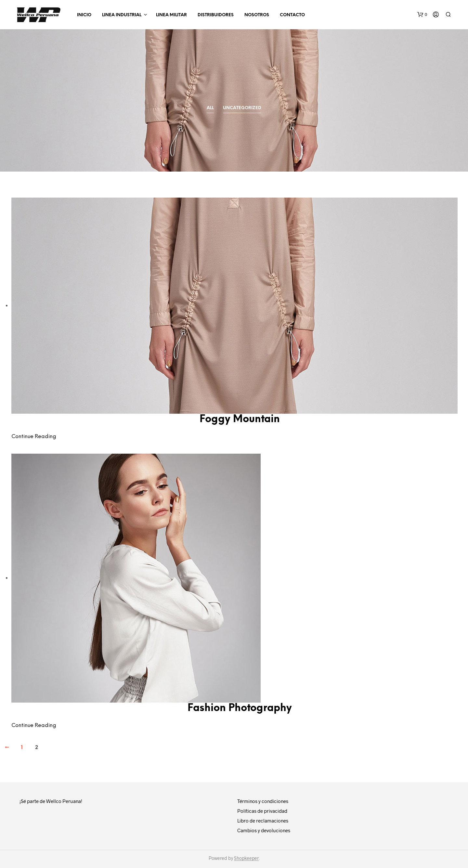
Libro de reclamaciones (263, 821)
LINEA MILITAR (171, 15)
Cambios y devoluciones (264, 830)
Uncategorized (242, 108)
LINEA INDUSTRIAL (122, 15)
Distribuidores (216, 15)
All (210, 108)
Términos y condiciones (263, 801)
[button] (422, 15)
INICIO (84, 15)
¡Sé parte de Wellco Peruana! (51, 801)
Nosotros (257, 15)
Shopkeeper (246, 858)
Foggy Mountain (240, 419)
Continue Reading (34, 437)
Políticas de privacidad (262, 811)
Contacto (292, 15)
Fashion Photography (240, 708)
